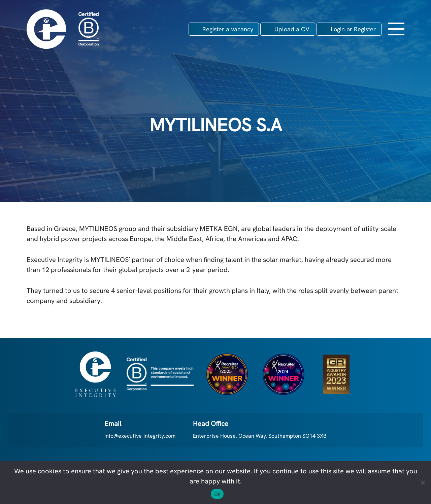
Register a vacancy (228, 29)
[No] (423, 482)
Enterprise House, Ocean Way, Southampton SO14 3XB (260, 436)
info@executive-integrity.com (140, 436)
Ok (217, 494)
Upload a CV (292, 29)
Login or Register (353, 29)
